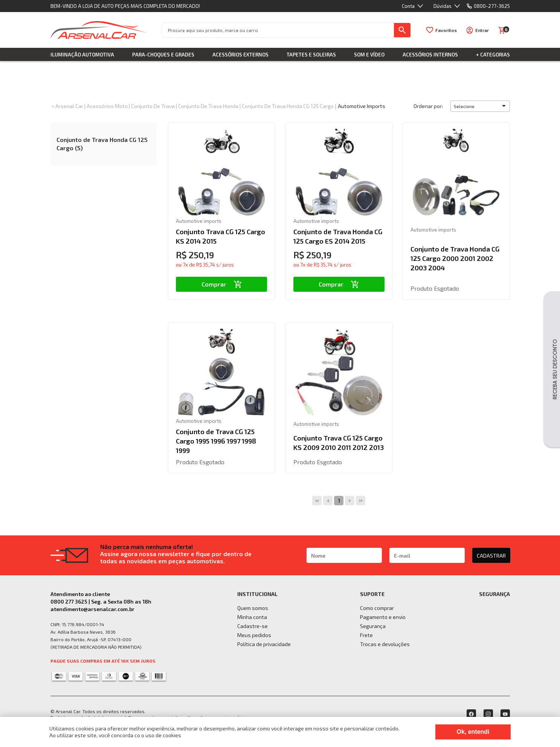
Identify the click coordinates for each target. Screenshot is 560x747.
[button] (480, 106)
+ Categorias (493, 55)
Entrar (482, 30)
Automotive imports (362, 106)
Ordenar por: (428, 106)
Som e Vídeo (369, 55)
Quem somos (253, 608)
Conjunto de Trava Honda (208, 106)
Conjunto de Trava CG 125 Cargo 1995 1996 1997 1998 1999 (216, 441)
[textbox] (278, 30)
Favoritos (446, 30)
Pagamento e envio (383, 617)
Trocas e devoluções (385, 644)
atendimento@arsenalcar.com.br (92, 609)
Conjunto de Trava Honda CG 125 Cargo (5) (102, 144)
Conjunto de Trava (153, 106)
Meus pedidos (254, 635)
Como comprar (377, 608)
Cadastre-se (253, 626)
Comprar (222, 284)
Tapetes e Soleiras (311, 55)
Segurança (373, 626)
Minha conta (252, 617)
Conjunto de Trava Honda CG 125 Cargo (288, 106)
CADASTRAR (491, 556)
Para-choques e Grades (163, 55)
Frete (366, 635)
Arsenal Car (69, 106)
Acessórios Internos (430, 55)
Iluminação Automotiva (82, 55)
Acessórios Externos (240, 55)
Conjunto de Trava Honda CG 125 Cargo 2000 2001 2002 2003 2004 (455, 258)
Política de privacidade (264, 644)
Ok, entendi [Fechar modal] (473, 732)
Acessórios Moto (107, 106)
